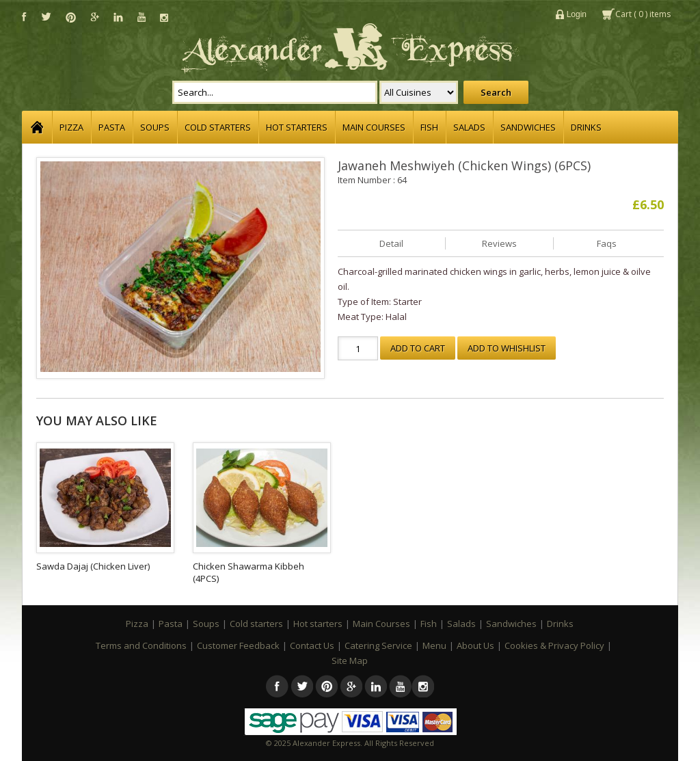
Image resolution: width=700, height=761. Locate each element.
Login (577, 14)
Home (37, 127)
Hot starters (297, 127)
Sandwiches (528, 127)
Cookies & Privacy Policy (554, 645)
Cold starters (218, 127)
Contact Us (312, 645)
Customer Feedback (238, 645)
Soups (155, 127)
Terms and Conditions (141, 645)
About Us (475, 645)
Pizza (71, 127)
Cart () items (643, 14)
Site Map (350, 660)
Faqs (607, 243)
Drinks (586, 127)
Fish (429, 127)
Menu (434, 645)
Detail (391, 243)
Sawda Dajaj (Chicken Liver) (93, 566)
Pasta (112, 127)
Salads (469, 127)
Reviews (499, 243)
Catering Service (378, 645)
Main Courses (374, 127)
